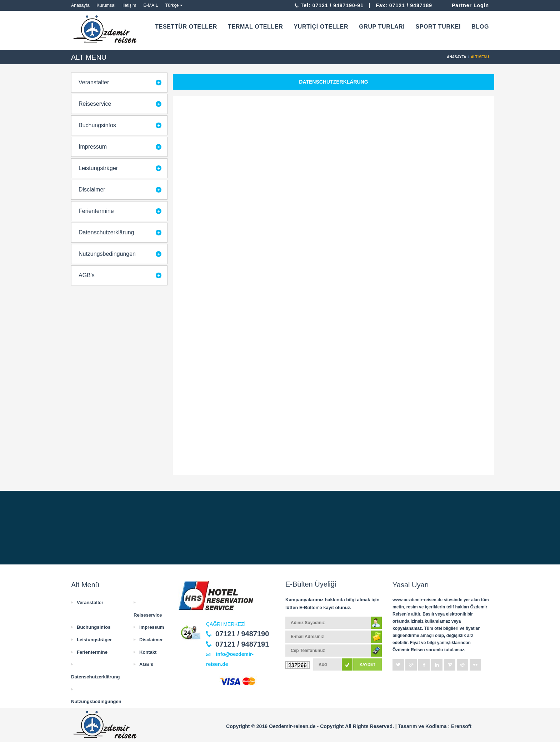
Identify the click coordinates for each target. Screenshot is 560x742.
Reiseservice (95, 104)
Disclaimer (92, 190)
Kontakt (148, 652)
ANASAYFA (456, 57)
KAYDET (367, 664)
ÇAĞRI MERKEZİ (226, 624)
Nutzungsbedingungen (107, 254)
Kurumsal (106, 5)
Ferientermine (96, 211)
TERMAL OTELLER (255, 27)
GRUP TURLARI (382, 27)
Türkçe (172, 5)
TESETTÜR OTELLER (186, 27)
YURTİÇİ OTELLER (321, 27)
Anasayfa (80, 5)
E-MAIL (151, 5)
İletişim (129, 5)
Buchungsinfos (97, 125)
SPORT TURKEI (438, 27)
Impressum (93, 147)
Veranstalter (94, 82)
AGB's (87, 275)
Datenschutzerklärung (106, 232)
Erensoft (461, 726)
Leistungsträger (98, 168)
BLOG (480, 27)
